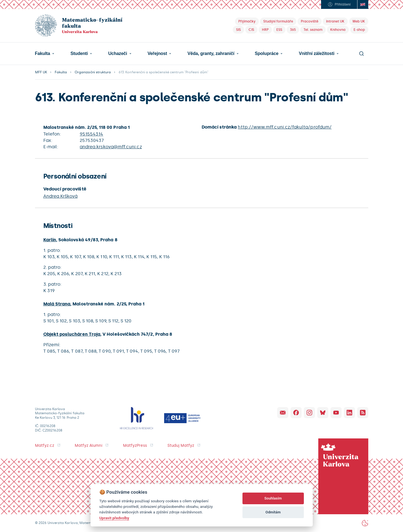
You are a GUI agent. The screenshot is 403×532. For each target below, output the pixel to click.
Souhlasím (273, 498)
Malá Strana (57, 304)
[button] (45, 54)
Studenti (79, 54)
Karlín (50, 240)
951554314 (92, 134)
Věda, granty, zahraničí (211, 54)
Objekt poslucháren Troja (72, 334)
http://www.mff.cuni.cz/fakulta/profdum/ (285, 127)
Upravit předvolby (114, 518)
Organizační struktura (93, 72)
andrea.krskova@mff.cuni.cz (111, 147)
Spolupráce (266, 54)
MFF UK (41, 72)
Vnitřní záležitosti (317, 54)
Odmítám (273, 512)
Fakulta (43, 54)
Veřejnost (157, 54)
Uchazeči (118, 54)
